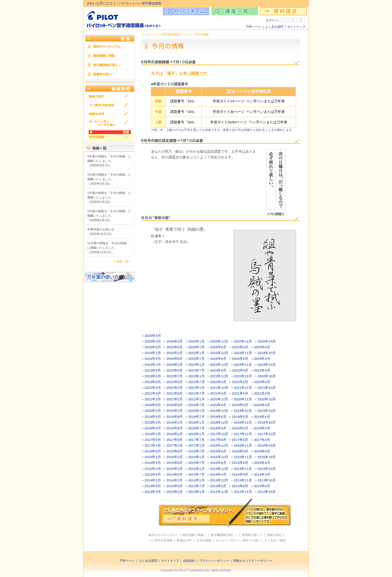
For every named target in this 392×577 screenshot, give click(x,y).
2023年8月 (174, 370)
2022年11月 (243, 376)
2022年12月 (219, 376)
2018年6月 (218, 428)
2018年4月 (262, 428)
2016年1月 (196, 457)
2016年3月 (153, 457)
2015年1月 (196, 469)
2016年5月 (240, 451)
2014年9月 (153, 475)
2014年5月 (240, 475)
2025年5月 (240, 347)
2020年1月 (196, 411)
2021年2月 (174, 399)
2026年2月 (174, 341)
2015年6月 (218, 463)
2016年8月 (174, 451)
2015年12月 (219, 457)
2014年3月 (153, 480)
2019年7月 (196, 417)
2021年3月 (153, 399)
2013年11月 (243, 480)
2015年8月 (174, 463)
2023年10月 (267, 365)
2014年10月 (267, 469)
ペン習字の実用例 (160, 540)
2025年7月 (196, 347)
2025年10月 (267, 341)
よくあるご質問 (275, 540)
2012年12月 (219, 492)
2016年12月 (219, 446)
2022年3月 (153, 388)
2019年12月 (219, 411)
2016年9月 (153, 451)
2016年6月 (218, 451)
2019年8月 (174, 417)
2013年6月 (218, 486)
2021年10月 (267, 388)
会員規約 (189, 561)
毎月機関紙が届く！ (224, 535)
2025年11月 (243, 341)
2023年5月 (240, 370)
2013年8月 (174, 486)
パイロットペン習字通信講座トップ (165, 35)
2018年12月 (219, 422)
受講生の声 (184, 540)
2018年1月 (196, 434)
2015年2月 (174, 469)
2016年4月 (262, 451)
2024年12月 (219, 353)
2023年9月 (153, 370)
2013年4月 (262, 486)
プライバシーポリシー (214, 561)
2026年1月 (196, 341)
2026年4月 (153, 336)
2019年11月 (243, 411)
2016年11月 (243, 446)
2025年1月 (196, 353)
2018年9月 (153, 428)
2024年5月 (240, 359)
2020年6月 (218, 405)
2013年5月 (240, 486)
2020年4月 (262, 405)
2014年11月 (243, 469)
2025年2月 (174, 353)
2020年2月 (174, 411)
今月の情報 (204, 540)
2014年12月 (219, 469)
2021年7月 (196, 393)
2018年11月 (243, 422)
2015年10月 (267, 457)
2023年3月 (153, 376)
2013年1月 (196, 492)
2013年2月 (174, 492)
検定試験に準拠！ (194, 535)
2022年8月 (174, 382)
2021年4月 (262, 393)
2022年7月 (196, 382)
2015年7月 (196, 463)
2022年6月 (218, 382)
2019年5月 (240, 417)
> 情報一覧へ (122, 261)
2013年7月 (196, 486)
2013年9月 (153, 486)
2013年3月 (153, 492)
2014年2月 (174, 480)
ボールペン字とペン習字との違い (238, 540)
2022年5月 (240, 382)
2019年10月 (267, 411)
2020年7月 (196, 405)
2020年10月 (267, 399)
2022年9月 (153, 382)
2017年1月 (196, 446)
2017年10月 (267, 434)
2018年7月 (196, 428)
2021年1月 (196, 399)
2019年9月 (153, 417)
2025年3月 (153, 353)
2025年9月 (153, 347)
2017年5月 (240, 440)
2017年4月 (262, 440)
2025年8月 (174, 347)
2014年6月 (218, 475)
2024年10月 (267, 353)
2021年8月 (174, 393)
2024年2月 (174, 365)
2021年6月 (218, 393)
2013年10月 (267, 480)
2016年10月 (267, 446)
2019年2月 (174, 422)
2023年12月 (219, 365)
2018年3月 (153, 434)
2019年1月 (196, 422)
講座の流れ (274, 535)
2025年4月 (262, 347)
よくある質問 (274, 27)
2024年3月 (153, 365)
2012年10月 (267, 492)
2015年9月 (153, 463)
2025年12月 (219, 341)
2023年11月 (243, 365)
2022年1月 (196, 388)
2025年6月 (218, 347)
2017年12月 (219, 434)
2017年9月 (153, 440)
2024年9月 (153, 359)
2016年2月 (174, 457)
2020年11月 (243, 399)
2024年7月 (196, 359)
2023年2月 (174, 376)
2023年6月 (218, 370)
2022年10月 (267, 376)
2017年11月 (243, 434)
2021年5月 (240, 393)
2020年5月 (240, 405)
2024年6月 (218, 359)
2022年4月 (262, 382)
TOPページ (253, 27)
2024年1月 (196, 365)
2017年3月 (153, 446)
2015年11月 (243, 457)
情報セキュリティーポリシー (253, 561)
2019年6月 (218, 417)
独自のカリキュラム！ (163, 535)
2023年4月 (262, 370)
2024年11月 (243, 353)
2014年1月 (196, 480)
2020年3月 (153, 411)
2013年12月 (219, 480)
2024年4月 (262, 359)
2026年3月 (153, 341)
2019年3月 (153, 422)
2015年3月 (153, 469)
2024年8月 (174, 359)
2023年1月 (196, 376)
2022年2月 (174, 388)
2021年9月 (153, 393)
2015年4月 (262, 463)
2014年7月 (196, 475)
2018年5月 (240, 428)
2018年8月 (174, 428)
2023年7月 (196, 370)
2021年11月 (243, 388)
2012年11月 (243, 492)
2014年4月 (262, 475)
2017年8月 (174, 440)
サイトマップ (296, 27)
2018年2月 (174, 434)
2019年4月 (262, 417)
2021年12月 (219, 388)
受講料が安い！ (252, 535)
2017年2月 (174, 446)
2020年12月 (219, 399)
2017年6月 (218, 440)
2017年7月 (196, 440)
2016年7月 (196, 451)
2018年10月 (267, 422)
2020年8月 (174, 405)
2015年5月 (240, 463)
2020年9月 (153, 405)
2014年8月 (174, 475)
